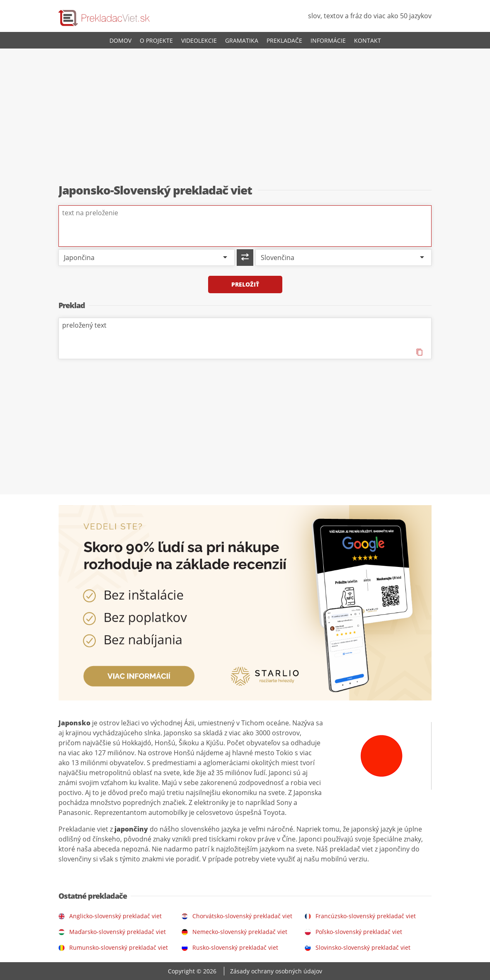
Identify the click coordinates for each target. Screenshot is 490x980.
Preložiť (245, 284)
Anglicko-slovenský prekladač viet (115, 916)
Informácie (328, 40)
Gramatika (242, 40)
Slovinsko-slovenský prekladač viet (363, 947)
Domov (120, 40)
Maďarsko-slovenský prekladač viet (118, 932)
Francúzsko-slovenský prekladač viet (366, 916)
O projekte (156, 40)
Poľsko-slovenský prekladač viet (359, 932)
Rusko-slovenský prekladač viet (235, 947)
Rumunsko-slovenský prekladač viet (119, 947)
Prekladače (284, 40)
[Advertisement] (245, 117)
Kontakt (367, 40)
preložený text (245, 338)
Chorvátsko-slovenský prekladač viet (242, 916)
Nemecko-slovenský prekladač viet (240, 932)
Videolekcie (199, 40)
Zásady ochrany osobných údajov (276, 971)
